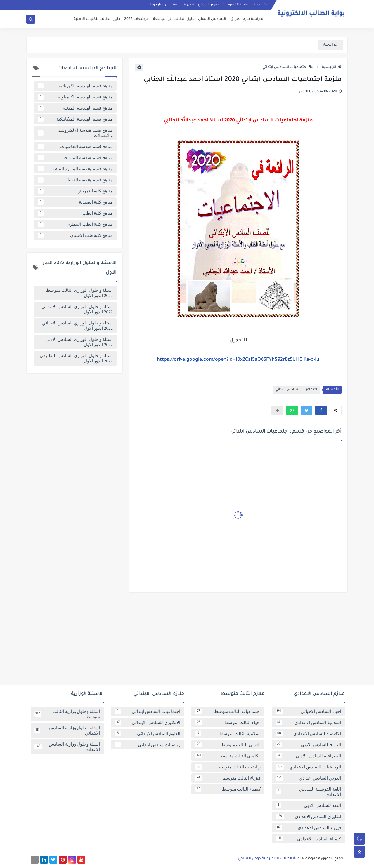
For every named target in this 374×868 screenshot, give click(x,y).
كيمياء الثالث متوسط (228, 789)
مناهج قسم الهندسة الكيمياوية (75, 97)
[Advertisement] (187, 641)
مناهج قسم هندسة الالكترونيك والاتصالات (75, 133)
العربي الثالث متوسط (228, 745)
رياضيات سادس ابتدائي (148, 745)
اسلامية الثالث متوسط (228, 734)
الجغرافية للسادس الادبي (308, 756)
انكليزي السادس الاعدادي (308, 817)
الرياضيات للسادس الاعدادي (308, 767)
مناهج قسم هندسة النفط (75, 180)
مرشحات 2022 (136, 19)
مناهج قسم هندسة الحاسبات (75, 147)
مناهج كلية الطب (75, 213)
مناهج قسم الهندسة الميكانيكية (75, 119)
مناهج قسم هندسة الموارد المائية (75, 169)
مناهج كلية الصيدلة (75, 202)
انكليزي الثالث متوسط (228, 756)
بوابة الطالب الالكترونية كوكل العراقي (269, 859)
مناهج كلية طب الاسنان (75, 235)
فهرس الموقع (209, 5)
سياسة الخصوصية (237, 5)
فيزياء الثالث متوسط (228, 778)
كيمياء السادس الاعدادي (308, 839)
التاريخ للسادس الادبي (308, 745)
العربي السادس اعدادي (308, 778)
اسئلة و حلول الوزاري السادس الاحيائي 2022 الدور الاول (77, 326)
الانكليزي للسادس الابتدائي (148, 723)
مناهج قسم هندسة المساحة (75, 158)
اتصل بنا (189, 5)
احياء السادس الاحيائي (308, 711)
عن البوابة (261, 5)
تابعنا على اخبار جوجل (164, 5)
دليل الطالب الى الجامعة (173, 19)
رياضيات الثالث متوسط (228, 767)
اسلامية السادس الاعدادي (308, 723)
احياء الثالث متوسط (228, 723)
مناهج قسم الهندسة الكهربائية (75, 86)
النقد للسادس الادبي (308, 805)
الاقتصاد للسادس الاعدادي (308, 734)
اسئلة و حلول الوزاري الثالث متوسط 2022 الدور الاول (79, 293)
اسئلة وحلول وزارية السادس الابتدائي (67, 730)
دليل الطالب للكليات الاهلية (97, 19)
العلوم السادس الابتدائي (148, 734)
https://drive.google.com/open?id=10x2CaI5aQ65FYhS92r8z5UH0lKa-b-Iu (238, 360)
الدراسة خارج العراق (247, 19)
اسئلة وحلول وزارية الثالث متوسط (67, 714)
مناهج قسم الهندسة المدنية (75, 108)
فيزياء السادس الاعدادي (308, 828)
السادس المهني (212, 19)
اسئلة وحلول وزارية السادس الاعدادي (67, 747)
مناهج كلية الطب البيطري (75, 224)
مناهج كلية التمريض (75, 191)
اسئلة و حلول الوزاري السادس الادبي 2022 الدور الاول (79, 342)
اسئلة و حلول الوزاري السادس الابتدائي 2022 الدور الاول (77, 309)
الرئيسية (332, 67)
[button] (321, 410)
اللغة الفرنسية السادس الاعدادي (308, 792)
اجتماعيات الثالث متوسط (228, 711)
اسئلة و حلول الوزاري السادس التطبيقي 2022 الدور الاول (76, 358)
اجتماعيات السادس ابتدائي (288, 67)
